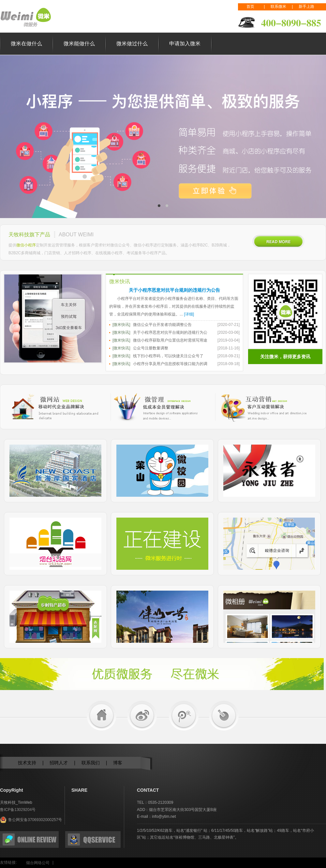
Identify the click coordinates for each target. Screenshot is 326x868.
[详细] (189, 314)
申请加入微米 (185, 44)
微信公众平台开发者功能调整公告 (162, 325)
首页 (250, 7)
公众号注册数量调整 (151, 348)
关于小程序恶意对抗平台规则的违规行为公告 (174, 290)
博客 (118, 763)
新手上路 (306, 7)
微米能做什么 (79, 44)
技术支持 (27, 763)
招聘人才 (59, 763)
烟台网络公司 (38, 863)
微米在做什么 (26, 44)
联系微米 (278, 7)
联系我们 (91, 763)
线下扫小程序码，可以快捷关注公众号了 (168, 356)
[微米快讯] (121, 325)
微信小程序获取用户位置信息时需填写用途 (170, 340)
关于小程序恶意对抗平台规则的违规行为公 (170, 332)
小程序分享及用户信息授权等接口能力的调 (170, 364)
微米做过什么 (132, 44)
